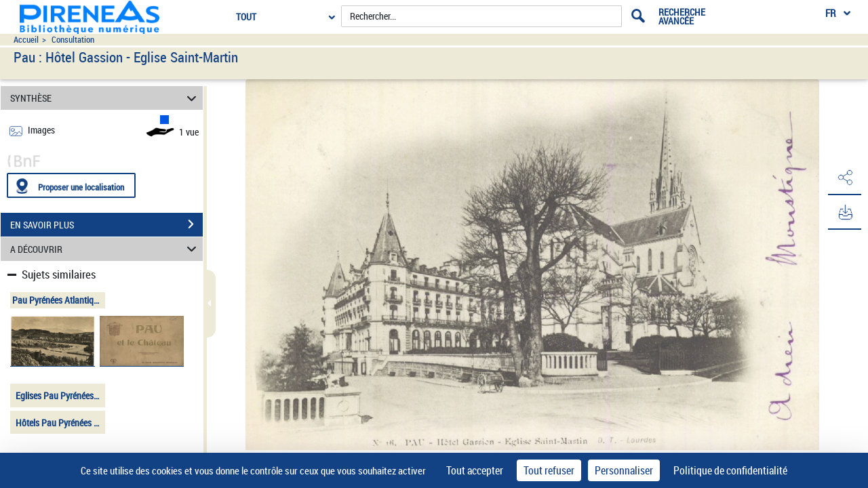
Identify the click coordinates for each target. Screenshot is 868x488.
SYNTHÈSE (105, 98)
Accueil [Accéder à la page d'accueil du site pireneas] (26, 40)
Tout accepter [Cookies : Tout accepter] (475, 470)
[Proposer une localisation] (71, 185)
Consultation (73, 40)
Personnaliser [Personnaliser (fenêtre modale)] (624, 470)
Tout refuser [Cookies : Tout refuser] (549, 470)
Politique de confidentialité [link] (730, 470)
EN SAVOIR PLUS (106, 224)
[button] (844, 178)
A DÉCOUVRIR (105, 249)
